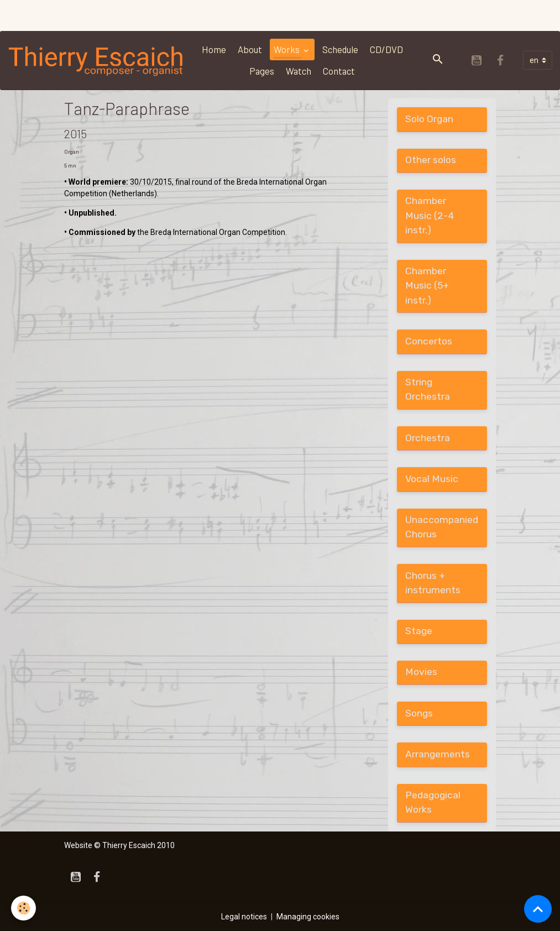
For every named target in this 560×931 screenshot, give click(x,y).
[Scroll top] (538, 909)
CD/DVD (386, 49)
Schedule (340, 49)
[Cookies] (23, 908)
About (250, 49)
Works (287, 49)
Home (214, 49)
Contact (339, 71)
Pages (262, 71)
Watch (299, 71)
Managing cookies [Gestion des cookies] (308, 917)
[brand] (96, 61)
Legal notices (244, 917)
